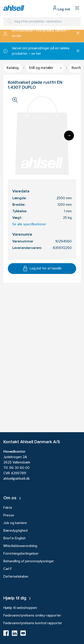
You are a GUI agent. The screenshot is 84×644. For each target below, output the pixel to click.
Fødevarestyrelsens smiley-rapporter (32, 616)
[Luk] (76, 33)
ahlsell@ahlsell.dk (17, 479)
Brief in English (14, 538)
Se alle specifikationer (29, 224)
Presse (9, 515)
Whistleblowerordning (20, 546)
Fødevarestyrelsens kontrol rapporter (33, 623)
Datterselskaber (16, 577)
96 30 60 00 (19, 468)
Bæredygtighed (15, 531)
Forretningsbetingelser (21, 554)
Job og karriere (15, 523)
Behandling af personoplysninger (29, 561)
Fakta (8, 508)
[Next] (69, 136)
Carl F (8, 569)
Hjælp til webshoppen (20, 608)
